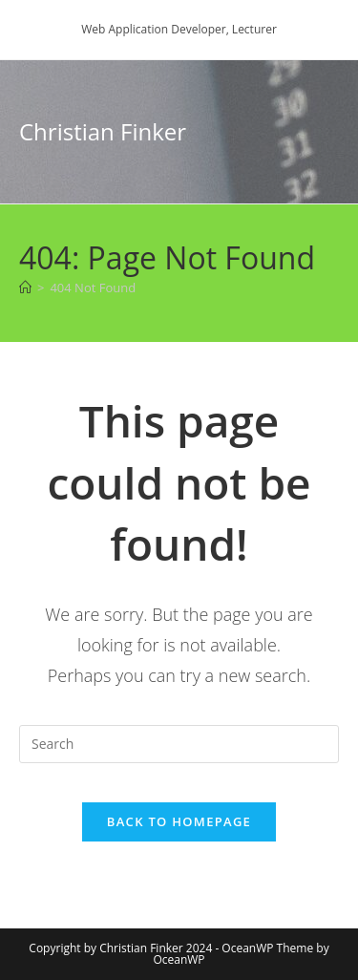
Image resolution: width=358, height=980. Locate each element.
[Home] (25, 288)
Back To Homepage (179, 821)
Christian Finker (103, 131)
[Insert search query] (179, 744)
